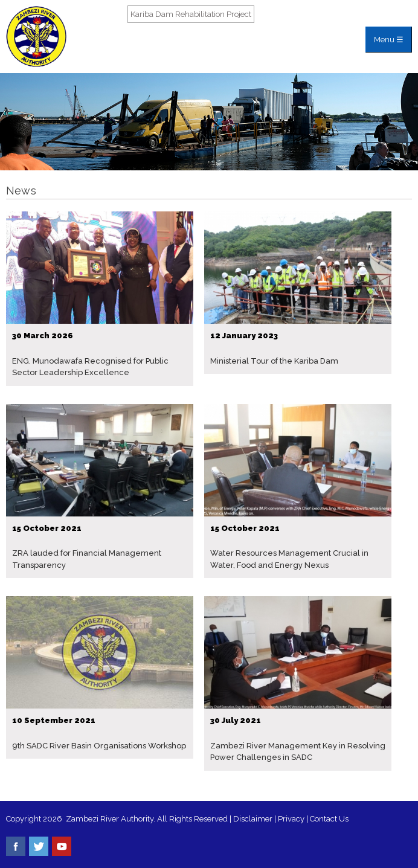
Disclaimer (253, 819)
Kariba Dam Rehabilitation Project (191, 14)
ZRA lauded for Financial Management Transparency (87, 559)
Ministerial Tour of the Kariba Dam (274, 361)
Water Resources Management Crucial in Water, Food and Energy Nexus (289, 559)
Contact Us (329, 819)
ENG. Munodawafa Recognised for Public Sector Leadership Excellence (90, 367)
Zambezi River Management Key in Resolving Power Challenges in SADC (298, 752)
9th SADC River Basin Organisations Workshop (99, 746)
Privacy (292, 819)
